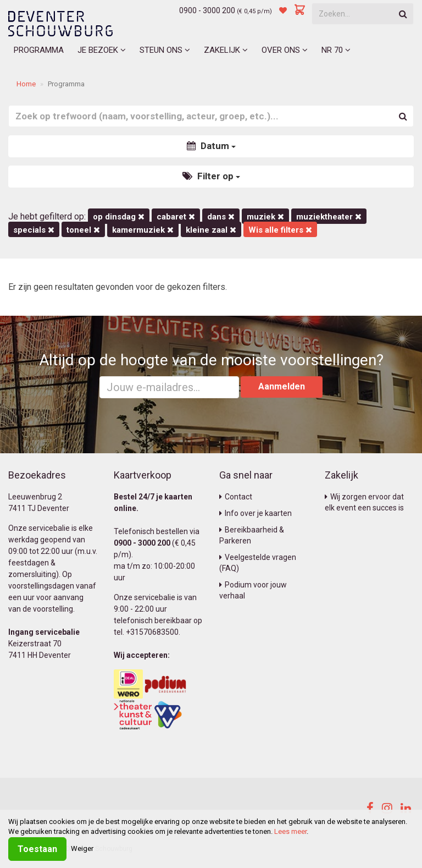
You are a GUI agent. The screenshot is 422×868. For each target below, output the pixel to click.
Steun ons (165, 50)
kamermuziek (143, 230)
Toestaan (37, 849)
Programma (39, 50)
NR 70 (336, 50)
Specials (34, 230)
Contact (236, 497)
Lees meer (290, 831)
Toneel (83, 230)
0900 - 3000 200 (207, 10)
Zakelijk (226, 50)
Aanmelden (282, 386)
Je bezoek (102, 50)
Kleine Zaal (211, 230)
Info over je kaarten (256, 513)
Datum (211, 146)
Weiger (82, 848)
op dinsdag (119, 217)
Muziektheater (329, 217)
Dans (221, 217)
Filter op (211, 176)
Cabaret (176, 217)
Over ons (285, 50)
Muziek (265, 217)
